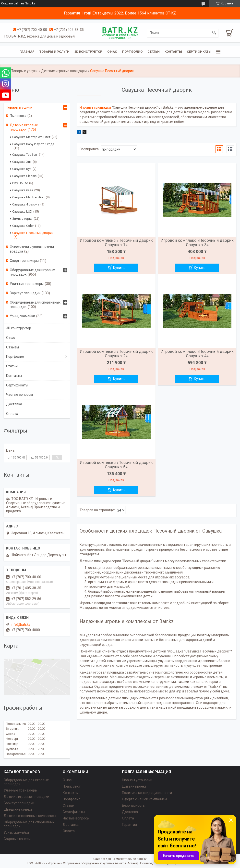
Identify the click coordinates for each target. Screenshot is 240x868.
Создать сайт (11, 3)
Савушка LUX (22, 211)
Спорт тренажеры (24, 261)
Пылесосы (18, 116)
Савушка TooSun (25, 155)
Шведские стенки (18, 809)
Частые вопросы (19, 395)
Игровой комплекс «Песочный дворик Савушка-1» (116, 243)
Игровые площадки (95, 107)
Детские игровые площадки (64, 71)
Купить (119, 268)
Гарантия (129, 825)
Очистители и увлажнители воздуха (32, 249)
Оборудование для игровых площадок (32, 272)
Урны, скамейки (22, 316)
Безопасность (133, 805)
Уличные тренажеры (27, 284)
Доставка (14, 404)
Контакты (173, 52)
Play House (20, 183)
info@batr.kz (21, 625)
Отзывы (12, 347)
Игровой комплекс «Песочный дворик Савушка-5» (116, 465)
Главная (27, 52)
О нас (112, 52)
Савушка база (23, 190)
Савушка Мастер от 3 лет (31, 137)
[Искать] (214, 33)
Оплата (12, 414)
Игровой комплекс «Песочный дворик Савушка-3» (197, 243)
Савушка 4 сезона (26, 204)
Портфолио (132, 52)
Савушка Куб (22, 169)
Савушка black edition (28, 197)
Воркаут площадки (25, 293)
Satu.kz (142, 859)
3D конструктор (88, 52)
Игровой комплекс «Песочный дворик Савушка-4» (197, 354)
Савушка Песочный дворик (33, 233)
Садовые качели (17, 839)
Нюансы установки (137, 780)
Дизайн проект (134, 786)
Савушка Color (23, 226)
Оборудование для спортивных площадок (35, 305)
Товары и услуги (54, 52)
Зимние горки (22, 219)
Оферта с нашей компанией (144, 799)
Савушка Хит (22, 162)
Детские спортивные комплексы (30, 816)
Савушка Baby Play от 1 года (33, 144)
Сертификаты (199, 52)
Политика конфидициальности (147, 793)
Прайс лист (72, 786)
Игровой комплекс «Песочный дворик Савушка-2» (116, 354)
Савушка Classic (24, 176)
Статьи (154, 52)
